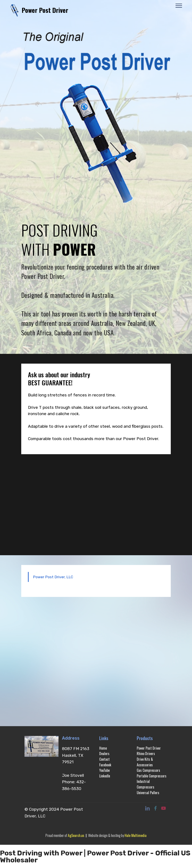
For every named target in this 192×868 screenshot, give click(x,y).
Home (103, 748)
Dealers (104, 754)
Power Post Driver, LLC (53, 577)
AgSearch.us (76, 835)
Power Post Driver (45, 10)
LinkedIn (105, 776)
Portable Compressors (152, 776)
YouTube (104, 770)
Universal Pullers (148, 793)
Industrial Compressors (146, 784)
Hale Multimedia (136, 835)
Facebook (105, 765)
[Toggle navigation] (179, 5)
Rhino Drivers (146, 754)
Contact (104, 759)
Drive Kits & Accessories (145, 762)
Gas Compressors (148, 770)
